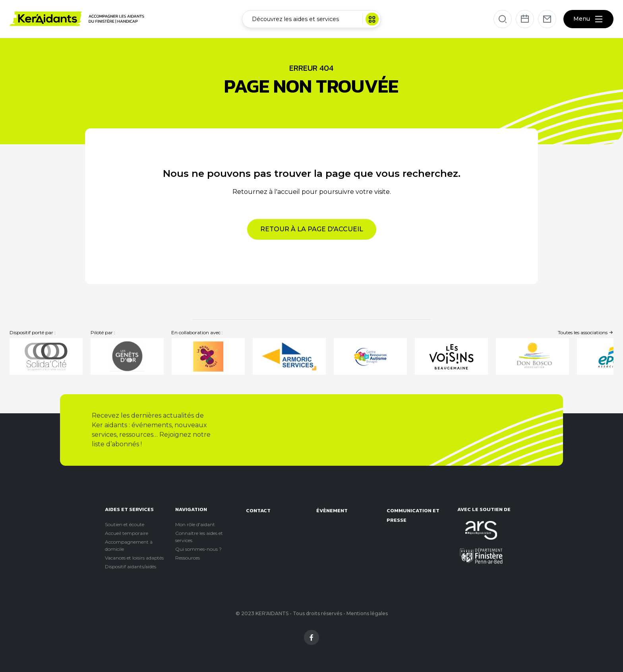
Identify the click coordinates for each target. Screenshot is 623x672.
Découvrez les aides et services (315, 19)
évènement (332, 510)
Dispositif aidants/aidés (131, 566)
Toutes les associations (586, 332)
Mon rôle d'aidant (195, 524)
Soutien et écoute (125, 524)
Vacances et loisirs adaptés (134, 558)
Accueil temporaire (127, 533)
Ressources (188, 558)
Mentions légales (367, 613)
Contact (258, 510)
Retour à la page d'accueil (312, 229)
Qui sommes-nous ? (198, 549)
